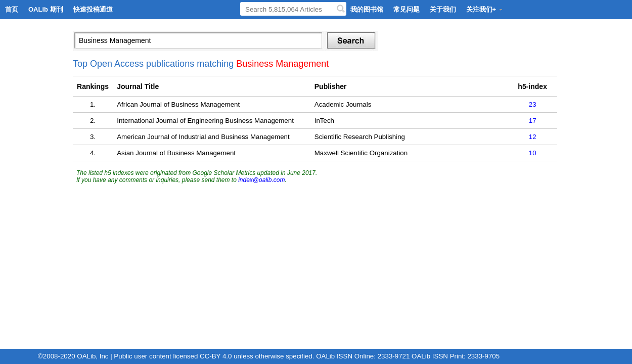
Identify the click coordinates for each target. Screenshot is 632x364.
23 (533, 104)
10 (533, 153)
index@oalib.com (261, 180)
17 (533, 121)
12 (533, 137)
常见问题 (407, 9)
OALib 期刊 (46, 9)
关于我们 (443, 9)
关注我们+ (485, 9)
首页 (12, 9)
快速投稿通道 (93, 9)
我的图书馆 (367, 9)
